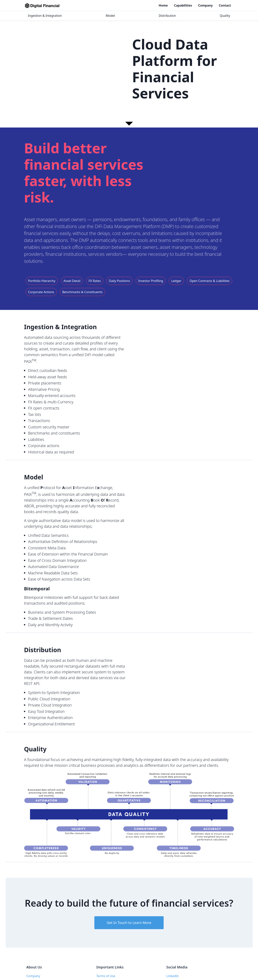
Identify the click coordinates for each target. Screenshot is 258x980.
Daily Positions (119, 281)
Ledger (176, 281)
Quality (225, 16)
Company (205, 5)
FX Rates (95, 281)
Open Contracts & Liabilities (210, 281)
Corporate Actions (41, 292)
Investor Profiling (151, 281)
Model (110, 16)
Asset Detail (72, 281)
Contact (225, 5)
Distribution (167, 16)
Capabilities (183, 5)
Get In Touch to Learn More (129, 923)
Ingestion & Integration (45, 16)
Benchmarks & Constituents (82, 292)
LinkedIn (173, 976)
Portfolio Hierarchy (42, 281)
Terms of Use (106, 976)
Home (163, 5)
